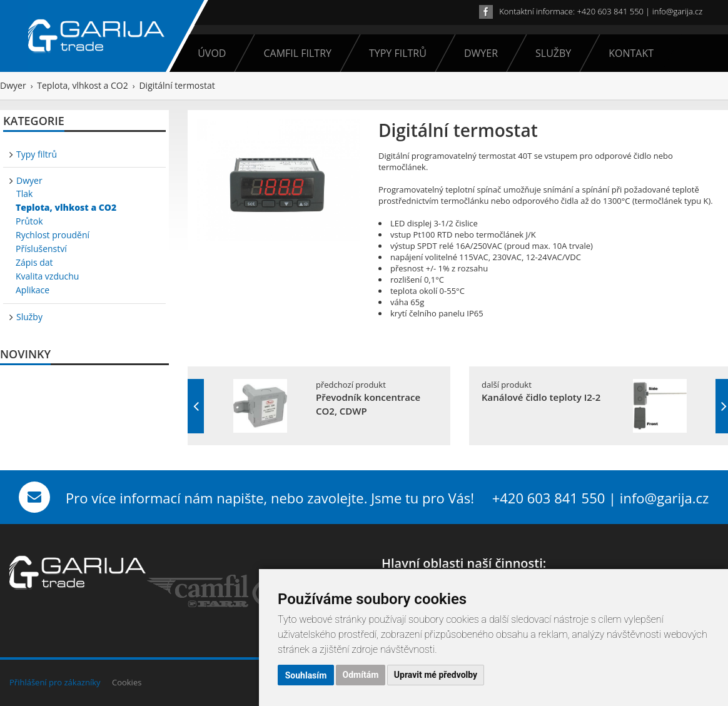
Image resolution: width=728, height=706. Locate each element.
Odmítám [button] (361, 675)
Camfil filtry (293, 53)
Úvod (212, 53)
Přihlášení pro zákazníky (55, 682)
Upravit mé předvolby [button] (436, 675)
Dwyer (477, 53)
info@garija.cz (677, 11)
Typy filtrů (394, 53)
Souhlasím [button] (306, 675)
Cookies (127, 682)
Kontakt (627, 53)
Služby (549, 53)
